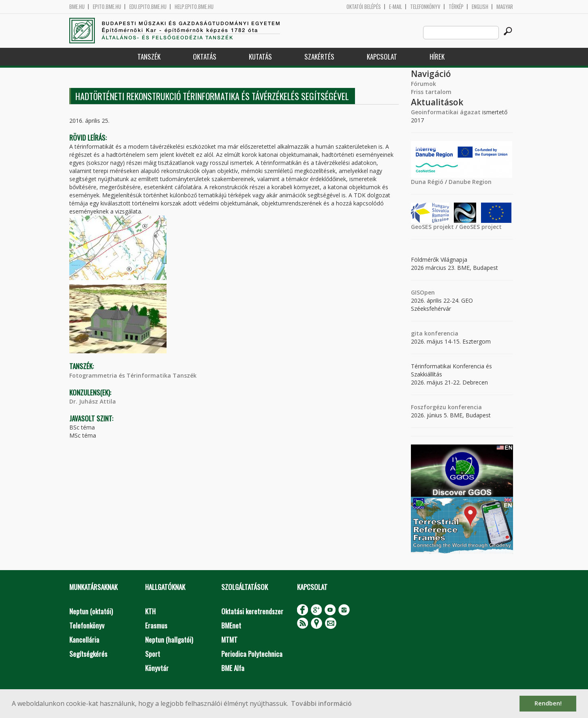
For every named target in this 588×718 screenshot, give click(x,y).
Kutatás (260, 57)
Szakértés (319, 57)
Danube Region (470, 182)
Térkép (456, 7)
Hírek (437, 57)
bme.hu (77, 7)
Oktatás (205, 57)
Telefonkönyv (425, 7)
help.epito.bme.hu (194, 7)
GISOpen (423, 292)
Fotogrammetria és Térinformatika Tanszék (133, 375)
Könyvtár (157, 668)
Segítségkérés (88, 654)
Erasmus (156, 625)
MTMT (229, 640)
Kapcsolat (382, 57)
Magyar (505, 7)
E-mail (396, 7)
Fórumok (423, 84)
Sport (153, 654)
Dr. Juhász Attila (93, 401)
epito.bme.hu (107, 7)
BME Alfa (233, 668)
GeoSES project (480, 227)
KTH (150, 611)
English (480, 7)
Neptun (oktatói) (91, 611)
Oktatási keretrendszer (252, 611)
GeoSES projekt (432, 227)
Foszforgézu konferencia (446, 407)
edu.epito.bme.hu (148, 7)
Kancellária (84, 640)
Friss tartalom (431, 92)
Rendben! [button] (548, 703)
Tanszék (149, 57)
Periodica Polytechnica (252, 654)
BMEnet (231, 625)
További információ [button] (321, 703)
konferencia (440, 333)
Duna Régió (427, 182)
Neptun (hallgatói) (169, 640)
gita (417, 333)
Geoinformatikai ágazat (446, 112)
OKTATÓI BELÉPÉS (364, 7)
